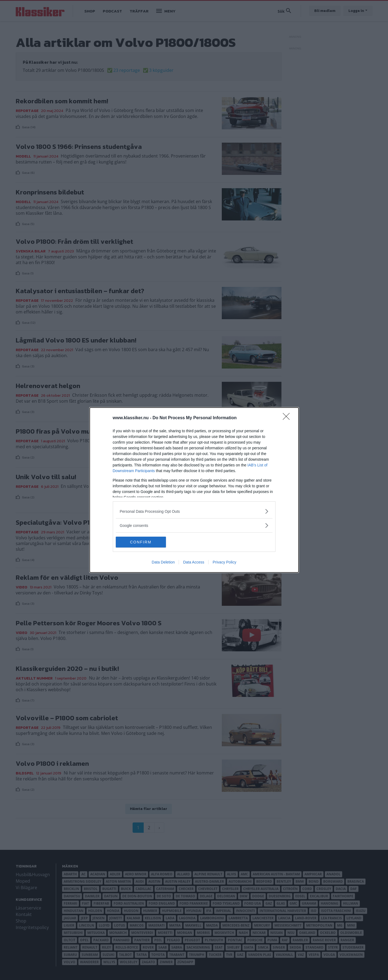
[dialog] (194, 490)
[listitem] (194, 511)
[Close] (288, 418)
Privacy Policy (224, 562)
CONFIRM (141, 542)
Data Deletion (163, 562)
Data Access (194, 562)
